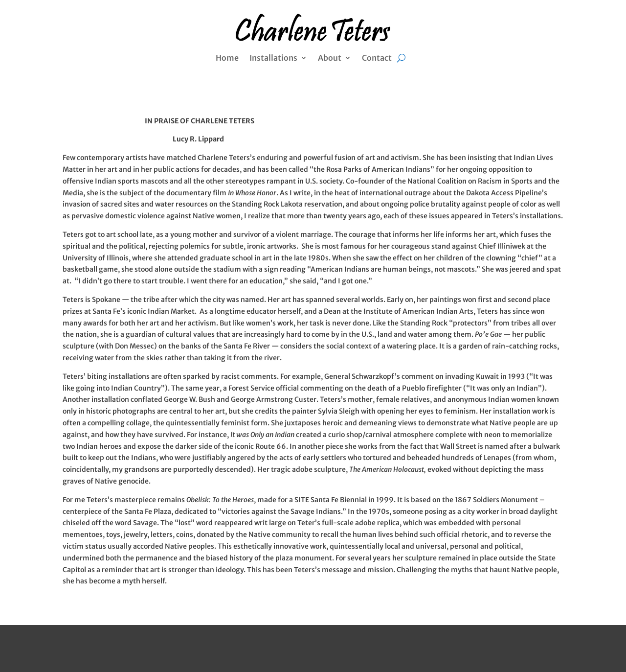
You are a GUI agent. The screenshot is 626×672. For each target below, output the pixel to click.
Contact (377, 58)
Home (227, 58)
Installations (273, 58)
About (330, 58)
